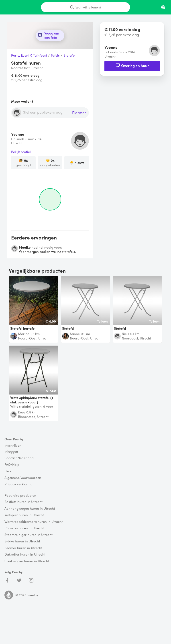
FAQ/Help (12, 465)
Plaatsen (79, 113)
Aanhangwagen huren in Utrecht (30, 509)
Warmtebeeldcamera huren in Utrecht (34, 522)
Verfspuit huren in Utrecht (24, 515)
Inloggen (11, 452)
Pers (8, 471)
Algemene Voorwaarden (23, 478)
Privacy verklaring (18, 484)
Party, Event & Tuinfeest (29, 55)
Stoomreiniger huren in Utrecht (28, 535)
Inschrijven (13, 445)
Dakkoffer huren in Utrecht (25, 554)
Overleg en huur (132, 65)
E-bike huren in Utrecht (22, 541)
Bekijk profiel (21, 152)
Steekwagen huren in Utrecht (27, 561)
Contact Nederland (19, 458)
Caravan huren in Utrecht (24, 528)
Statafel (69, 55)
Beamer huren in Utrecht (23, 548)
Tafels (55, 55)
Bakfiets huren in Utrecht (23, 502)
